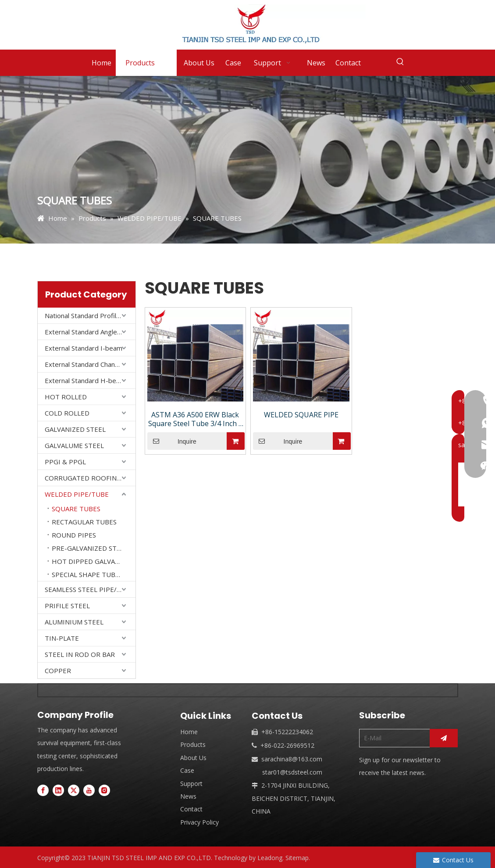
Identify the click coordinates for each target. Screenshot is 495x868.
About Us (193, 758)
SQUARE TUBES (76, 509)
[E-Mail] (393, 738)
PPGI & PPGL (65, 462)
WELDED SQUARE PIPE (301, 415)
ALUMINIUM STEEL (74, 622)
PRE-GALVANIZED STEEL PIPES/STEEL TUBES (94, 548)
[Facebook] (43, 790)
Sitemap (297, 858)
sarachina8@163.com (292, 759)
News (188, 796)
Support (191, 784)
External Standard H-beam (85, 380)
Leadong (270, 858)
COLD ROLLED (67, 413)
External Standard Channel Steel (90, 364)
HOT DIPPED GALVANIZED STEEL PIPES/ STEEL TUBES (94, 561)
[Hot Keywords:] (400, 62)
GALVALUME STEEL (74, 445)
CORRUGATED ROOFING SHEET (90, 478)
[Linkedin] (58, 790)
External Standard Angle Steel (89, 332)
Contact (191, 809)
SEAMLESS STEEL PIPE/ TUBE (90, 589)
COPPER (58, 671)
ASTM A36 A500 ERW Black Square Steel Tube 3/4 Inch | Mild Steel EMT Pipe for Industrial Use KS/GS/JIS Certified (195, 419)
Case (187, 770)
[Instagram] (104, 790)
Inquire (172, 441)
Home (189, 732)
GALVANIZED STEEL (75, 429)
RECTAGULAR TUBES (84, 522)
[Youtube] (89, 790)
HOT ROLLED (66, 397)
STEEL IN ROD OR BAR (80, 654)
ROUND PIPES (74, 535)
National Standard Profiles (84, 316)
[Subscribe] (444, 738)
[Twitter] (74, 790)
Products (193, 744)
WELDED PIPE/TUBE (77, 494)
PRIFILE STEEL (67, 606)
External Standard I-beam (84, 348)
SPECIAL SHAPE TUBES (87, 574)
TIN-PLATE (62, 638)
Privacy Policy (199, 822)
